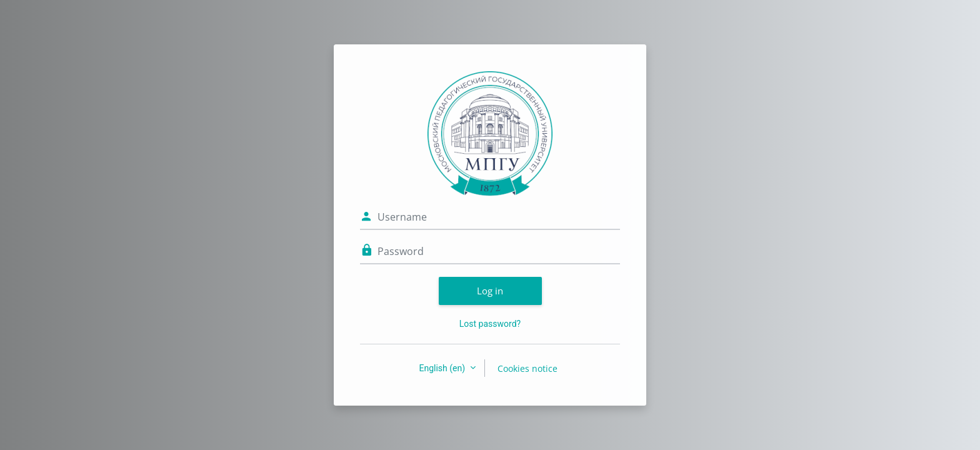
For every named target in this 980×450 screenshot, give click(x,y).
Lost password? (490, 324)
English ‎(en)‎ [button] (443, 368)
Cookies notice (527, 368)
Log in (490, 291)
